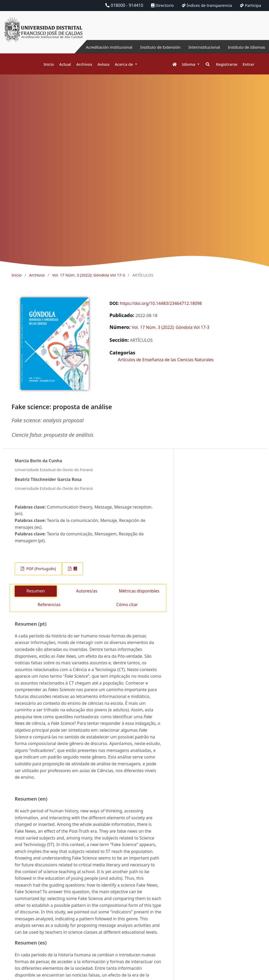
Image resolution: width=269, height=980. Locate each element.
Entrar (249, 64)
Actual (65, 64)
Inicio (49, 64)
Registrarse (227, 64)
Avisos (104, 64)
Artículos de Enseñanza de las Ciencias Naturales (166, 360)
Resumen (35, 591)
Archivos (84, 64)
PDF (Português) (41, 569)
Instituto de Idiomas (245, 47)
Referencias (49, 605)
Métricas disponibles (139, 591)
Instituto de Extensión (154, 47)
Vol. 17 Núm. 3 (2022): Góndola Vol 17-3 (88, 275)
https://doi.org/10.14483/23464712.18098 (161, 303)
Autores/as (87, 591)
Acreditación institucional (100, 47)
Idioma (189, 64)
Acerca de (125, 64)
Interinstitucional (200, 47)
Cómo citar (127, 605)
